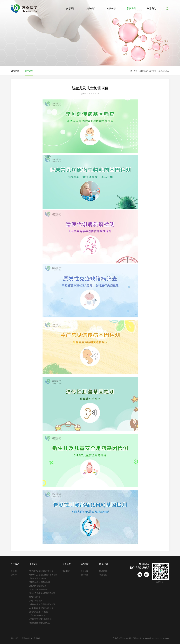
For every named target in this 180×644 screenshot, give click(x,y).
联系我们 (152, 9)
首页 (135, 71)
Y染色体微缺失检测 (37, 615)
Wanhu (166, 638)
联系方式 (103, 571)
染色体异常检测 (36, 601)
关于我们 (71, 9)
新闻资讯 (131, 9)
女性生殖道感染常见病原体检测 (42, 604)
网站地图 (15, 638)
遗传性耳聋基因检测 (38, 586)
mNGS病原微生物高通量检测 (41, 608)
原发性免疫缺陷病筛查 (39, 590)
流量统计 (37, 638)
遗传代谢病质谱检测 (38, 578)
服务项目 (91, 9)
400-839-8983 (139, 568)
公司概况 (15, 571)
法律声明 (26, 638)
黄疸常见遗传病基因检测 (39, 582)
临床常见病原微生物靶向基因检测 (43, 575)
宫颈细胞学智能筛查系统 (39, 623)
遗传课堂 (153, 71)
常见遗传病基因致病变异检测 (41, 571)
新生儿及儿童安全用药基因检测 (42, 593)
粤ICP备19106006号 (143, 638)
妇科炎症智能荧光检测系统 (40, 619)
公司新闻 (15, 71)
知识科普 (111, 9)
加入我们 (15, 575)
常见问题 (103, 575)
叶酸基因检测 (35, 597)
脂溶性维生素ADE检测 (39, 612)
